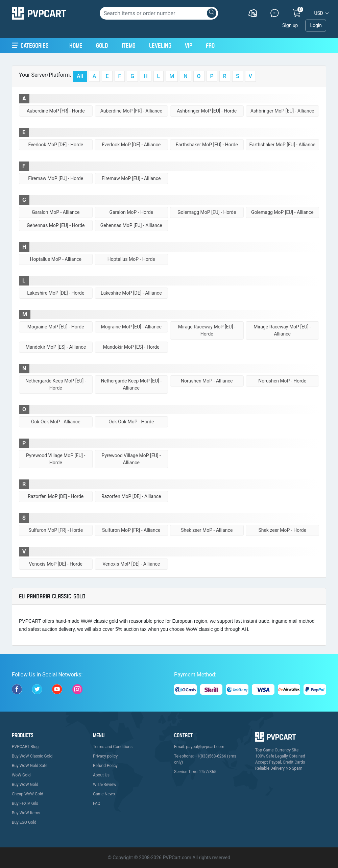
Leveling (160, 45)
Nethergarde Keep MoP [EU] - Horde (56, 384)
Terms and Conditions (113, 747)
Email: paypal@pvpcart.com (199, 747)
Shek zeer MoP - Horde (282, 530)
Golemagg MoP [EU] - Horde (207, 212)
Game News (104, 794)
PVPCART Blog (25, 747)
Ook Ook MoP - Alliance (56, 422)
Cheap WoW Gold (28, 794)
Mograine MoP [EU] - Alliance (131, 327)
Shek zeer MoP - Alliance (207, 530)
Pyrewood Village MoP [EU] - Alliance (131, 459)
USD (319, 13)
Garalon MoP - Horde (131, 212)
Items (129, 45)
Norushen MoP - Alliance (207, 381)
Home (76, 45)
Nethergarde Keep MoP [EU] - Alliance (131, 384)
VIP (189, 45)
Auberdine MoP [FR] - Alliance (131, 111)
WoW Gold (21, 775)
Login (316, 25)
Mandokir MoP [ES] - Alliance (56, 347)
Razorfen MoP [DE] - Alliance (131, 496)
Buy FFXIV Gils (25, 803)
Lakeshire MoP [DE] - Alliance (131, 293)
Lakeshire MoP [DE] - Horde (56, 293)
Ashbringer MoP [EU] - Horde (207, 111)
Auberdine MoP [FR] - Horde (56, 111)
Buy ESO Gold (24, 822)
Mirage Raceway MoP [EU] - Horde (207, 330)
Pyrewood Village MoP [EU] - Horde (56, 459)
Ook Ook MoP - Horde (131, 422)
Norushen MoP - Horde (282, 381)
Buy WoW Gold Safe (30, 766)
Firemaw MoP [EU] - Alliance (131, 178)
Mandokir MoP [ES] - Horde (131, 347)
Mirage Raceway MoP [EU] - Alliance (282, 330)
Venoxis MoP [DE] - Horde (56, 564)
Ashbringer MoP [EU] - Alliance (282, 111)
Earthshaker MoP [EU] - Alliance (282, 145)
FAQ (210, 45)
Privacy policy (105, 756)
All (80, 76)
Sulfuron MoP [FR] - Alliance (131, 530)
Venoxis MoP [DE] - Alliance (131, 564)
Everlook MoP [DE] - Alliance (131, 145)
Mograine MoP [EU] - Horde (56, 327)
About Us (101, 775)
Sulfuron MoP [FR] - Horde (56, 530)
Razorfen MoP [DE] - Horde (56, 496)
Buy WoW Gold (25, 785)
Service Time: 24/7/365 (195, 772)
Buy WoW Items (26, 813)
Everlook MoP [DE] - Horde (56, 145)
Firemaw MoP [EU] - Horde (56, 178)
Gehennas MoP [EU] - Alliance (131, 225)
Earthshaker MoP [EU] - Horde (207, 145)
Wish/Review (105, 785)
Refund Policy (105, 766)
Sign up (290, 25)
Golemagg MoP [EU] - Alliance (282, 212)
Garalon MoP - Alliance (56, 212)
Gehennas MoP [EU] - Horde (56, 225)
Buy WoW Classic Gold (32, 756)
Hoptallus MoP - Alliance (56, 259)
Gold (102, 45)
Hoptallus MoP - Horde (131, 259)
